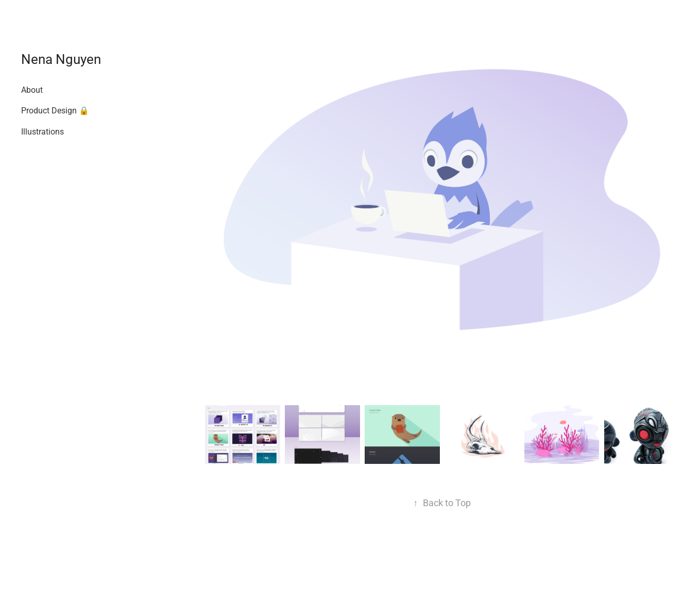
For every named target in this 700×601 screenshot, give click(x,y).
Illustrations (42, 131)
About (32, 89)
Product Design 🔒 (55, 110)
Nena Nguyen (61, 59)
